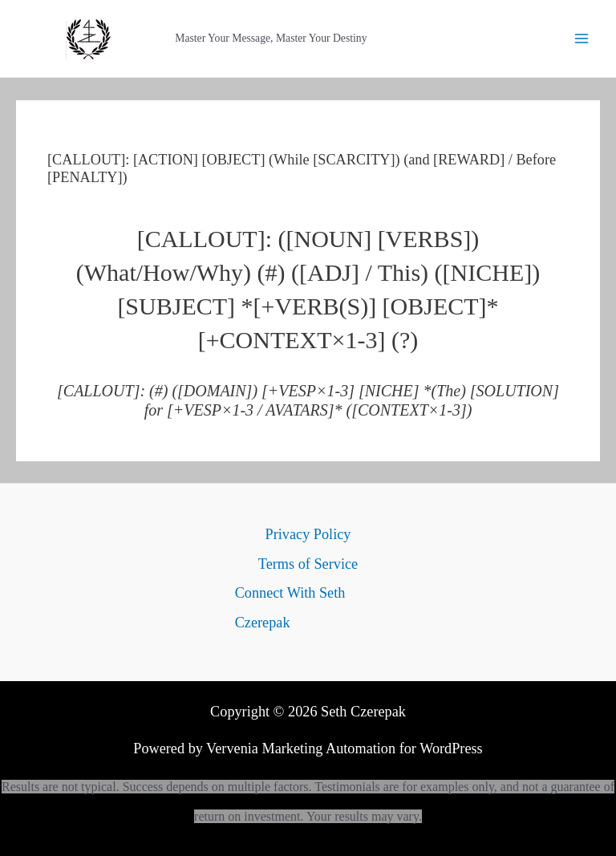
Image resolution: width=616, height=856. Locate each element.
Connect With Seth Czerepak (290, 607)
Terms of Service (308, 564)
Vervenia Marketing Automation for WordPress (344, 748)
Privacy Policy (308, 534)
